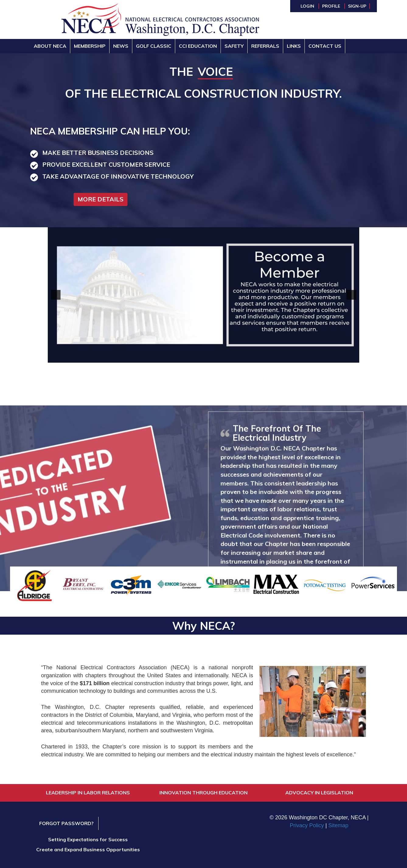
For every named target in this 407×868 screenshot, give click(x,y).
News (121, 46)
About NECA (50, 46)
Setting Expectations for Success (88, 839)
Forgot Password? (66, 823)
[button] (56, 295)
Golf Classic (154, 46)
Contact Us (325, 46)
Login (308, 6)
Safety (234, 46)
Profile (332, 6)
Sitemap (338, 825)
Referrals (265, 46)
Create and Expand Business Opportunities (88, 849)
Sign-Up (357, 6)
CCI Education (198, 46)
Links (294, 46)
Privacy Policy (307, 825)
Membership (90, 46)
